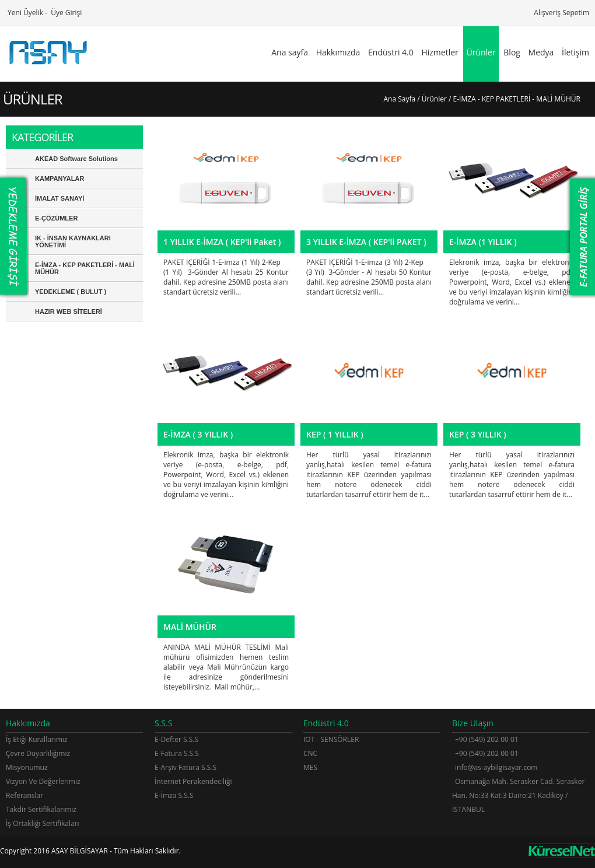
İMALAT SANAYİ (60, 198)
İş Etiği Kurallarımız (37, 739)
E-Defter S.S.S (176, 739)
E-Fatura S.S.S (177, 753)
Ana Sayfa (400, 99)
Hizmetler (440, 52)
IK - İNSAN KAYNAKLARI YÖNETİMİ (73, 242)
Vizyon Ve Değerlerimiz (43, 781)
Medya (541, 52)
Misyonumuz (27, 767)
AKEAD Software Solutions (76, 159)
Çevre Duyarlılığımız (38, 753)
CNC (310, 753)
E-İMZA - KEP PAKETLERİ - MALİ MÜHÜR (85, 268)
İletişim (575, 52)
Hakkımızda (338, 52)
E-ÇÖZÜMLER (56, 218)
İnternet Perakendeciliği (193, 781)
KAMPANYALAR (60, 178)
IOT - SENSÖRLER (331, 739)
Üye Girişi (65, 13)
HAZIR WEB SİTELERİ (69, 311)
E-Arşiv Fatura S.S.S (185, 767)
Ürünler (481, 52)
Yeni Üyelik (24, 13)
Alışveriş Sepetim (561, 13)
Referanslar (24, 795)
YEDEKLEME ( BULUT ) (71, 292)
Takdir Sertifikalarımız (41, 809)
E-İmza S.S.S (174, 795)
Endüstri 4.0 (391, 52)
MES (310, 767)
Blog (512, 52)
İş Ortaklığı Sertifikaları (43, 823)
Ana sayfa (290, 52)
